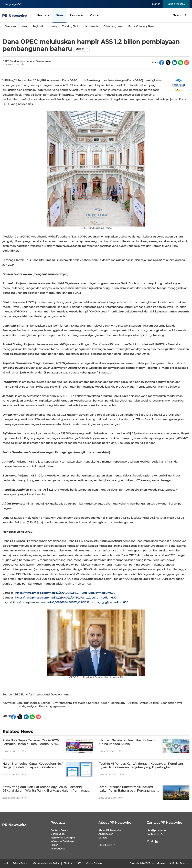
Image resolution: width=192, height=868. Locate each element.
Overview (10, 26)
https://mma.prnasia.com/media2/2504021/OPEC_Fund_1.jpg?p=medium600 (65, 593)
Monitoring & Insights (63, 838)
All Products (58, 849)
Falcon (54, 845)
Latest (24, 26)
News (59, 15)
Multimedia (92, 26)
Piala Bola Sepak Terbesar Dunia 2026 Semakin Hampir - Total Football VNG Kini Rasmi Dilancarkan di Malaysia (31, 742)
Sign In (156, 4)
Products (43, 15)
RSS (79, 863)
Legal (5, 863)
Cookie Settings (94, 863)
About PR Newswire (115, 823)
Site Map (68, 863)
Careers (103, 838)
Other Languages (113, 26)
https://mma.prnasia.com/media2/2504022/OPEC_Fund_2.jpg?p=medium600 (66, 598)
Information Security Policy (45, 863)
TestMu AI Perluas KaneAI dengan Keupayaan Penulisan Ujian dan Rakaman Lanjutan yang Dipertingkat (141, 766)
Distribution (58, 834)
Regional (38, 26)
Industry (53, 26)
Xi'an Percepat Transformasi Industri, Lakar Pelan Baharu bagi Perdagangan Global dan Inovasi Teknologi (128, 789)
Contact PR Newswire (164, 823)
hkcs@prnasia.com (157, 830)
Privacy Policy (20, 863)
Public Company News (141, 26)
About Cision (106, 834)
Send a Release (176, 4)
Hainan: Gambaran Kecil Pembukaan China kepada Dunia (127, 742)
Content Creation (60, 830)
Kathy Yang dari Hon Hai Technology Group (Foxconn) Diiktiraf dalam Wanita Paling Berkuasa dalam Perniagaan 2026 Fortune (46, 789)
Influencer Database (62, 841)
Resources (77, 15)
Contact (95, 15)
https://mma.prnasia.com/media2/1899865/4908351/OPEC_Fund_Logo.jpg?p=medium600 (70, 602)
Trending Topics (71, 26)
